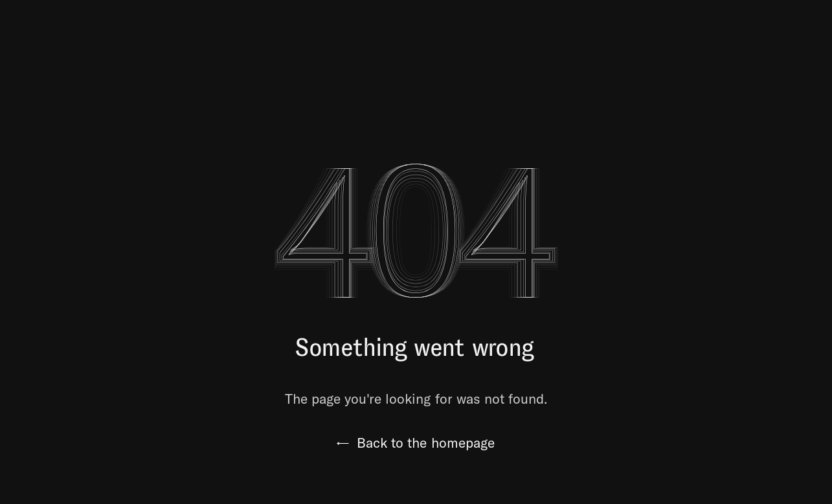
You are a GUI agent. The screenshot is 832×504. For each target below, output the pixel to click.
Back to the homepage (416, 443)
